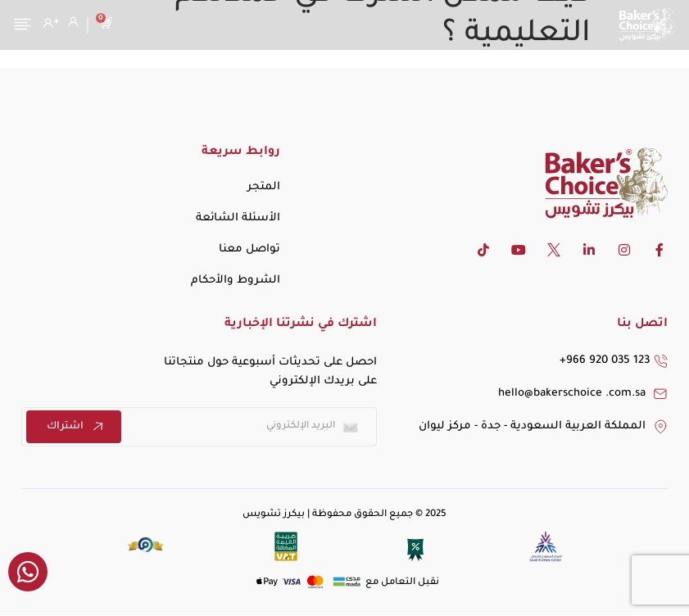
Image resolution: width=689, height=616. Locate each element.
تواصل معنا (249, 249)
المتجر (264, 187)
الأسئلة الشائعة (238, 218)
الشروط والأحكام (236, 281)
